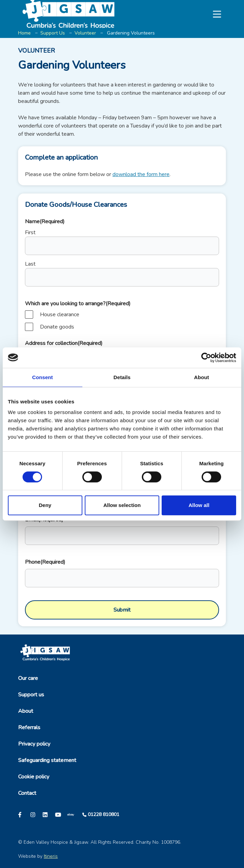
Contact (27, 793)
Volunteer (85, 33)
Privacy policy (34, 744)
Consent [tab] (43, 377)
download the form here (141, 174)
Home (24, 33)
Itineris (51, 856)
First (30, 232)
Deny (45, 505)
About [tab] (202, 377)
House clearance (60, 315)
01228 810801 (104, 814)
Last (30, 264)
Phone (45, 562)
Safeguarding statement (47, 760)
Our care (28, 678)
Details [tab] (122, 377)
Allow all (199, 505)
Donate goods (57, 327)
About (26, 711)
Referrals (29, 727)
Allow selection (122, 505)
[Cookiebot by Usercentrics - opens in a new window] (206, 358)
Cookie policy (34, 777)
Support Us (53, 33)
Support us (31, 695)
